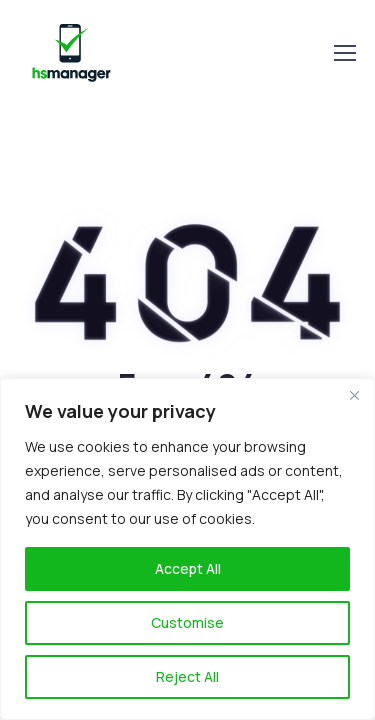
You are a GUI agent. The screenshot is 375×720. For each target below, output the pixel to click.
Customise (187, 622)
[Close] (354, 395)
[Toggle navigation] (344, 53)
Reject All (187, 676)
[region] (187, 549)
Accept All (188, 568)
